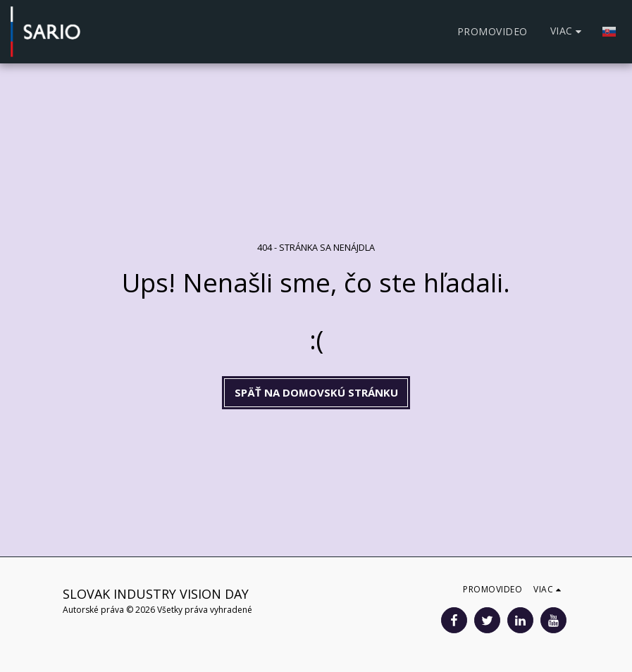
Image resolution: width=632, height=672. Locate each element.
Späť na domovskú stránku (316, 392)
